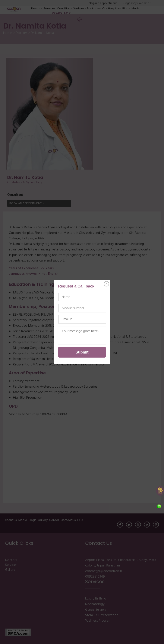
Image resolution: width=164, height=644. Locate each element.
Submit (82, 352)
